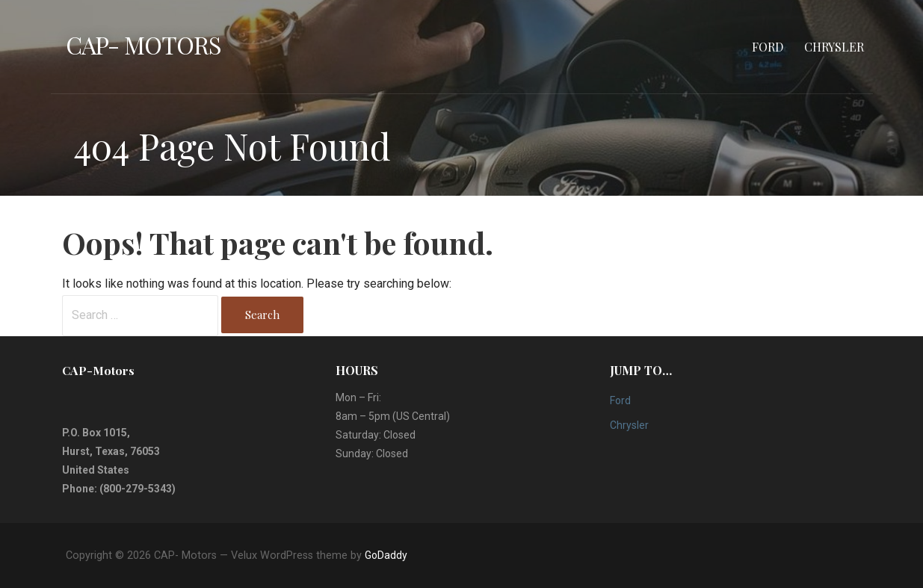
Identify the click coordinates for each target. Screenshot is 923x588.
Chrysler (834, 47)
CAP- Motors (143, 44)
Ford (768, 47)
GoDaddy (386, 555)
